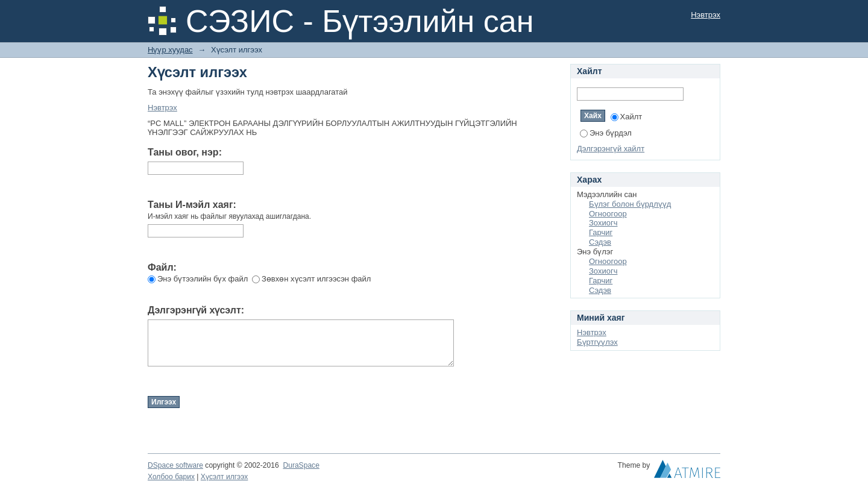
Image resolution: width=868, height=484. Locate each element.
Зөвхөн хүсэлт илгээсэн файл (311, 279)
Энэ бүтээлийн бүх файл (198, 279)
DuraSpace (301, 465)
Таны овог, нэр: (185, 152)
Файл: (162, 267)
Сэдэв (600, 242)
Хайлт (627, 117)
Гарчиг (601, 232)
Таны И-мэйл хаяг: (192, 205)
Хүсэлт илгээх (225, 477)
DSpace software (175, 465)
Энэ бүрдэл (606, 133)
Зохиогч (603, 223)
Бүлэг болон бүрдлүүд (630, 204)
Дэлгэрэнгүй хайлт (611, 149)
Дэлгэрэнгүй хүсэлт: (196, 310)
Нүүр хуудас (170, 50)
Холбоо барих (171, 477)
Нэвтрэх (706, 15)
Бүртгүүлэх (597, 342)
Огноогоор (608, 214)
